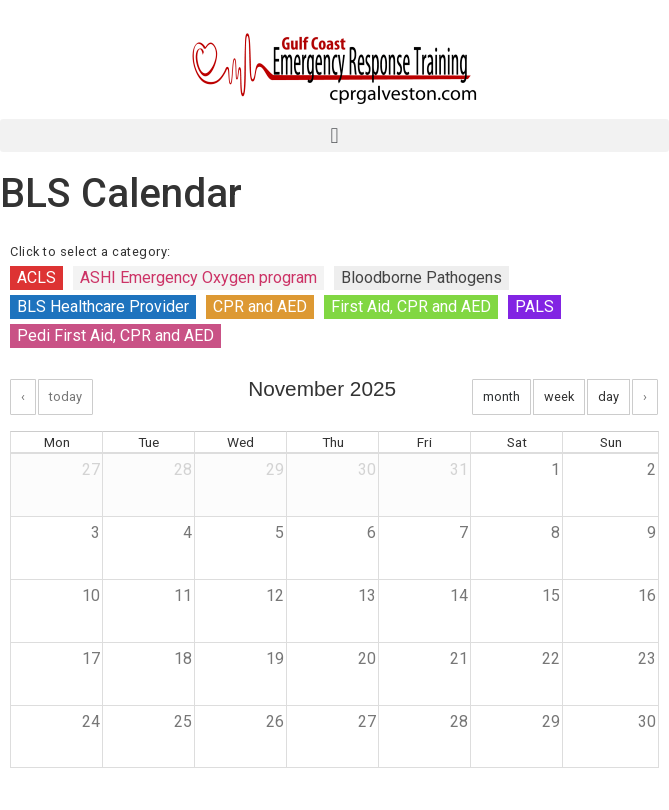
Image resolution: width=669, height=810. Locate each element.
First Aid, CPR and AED (411, 306)
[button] (334, 135)
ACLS (36, 277)
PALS (534, 306)
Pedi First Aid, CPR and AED (115, 335)
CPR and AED (260, 306)
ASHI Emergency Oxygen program (198, 277)
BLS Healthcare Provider (103, 306)
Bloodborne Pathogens (421, 277)
